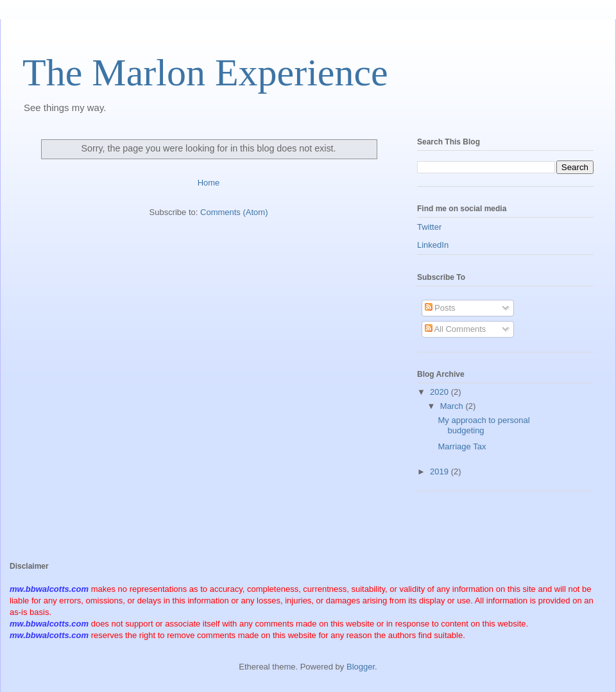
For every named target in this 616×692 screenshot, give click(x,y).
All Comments (456, 329)
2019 (441, 471)
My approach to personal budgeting (483, 425)
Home (209, 183)
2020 (441, 392)
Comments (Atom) (234, 212)
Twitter (429, 227)
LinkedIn (433, 245)
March (453, 406)
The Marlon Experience (205, 73)
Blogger (361, 667)
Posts (440, 308)
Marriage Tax (462, 446)
